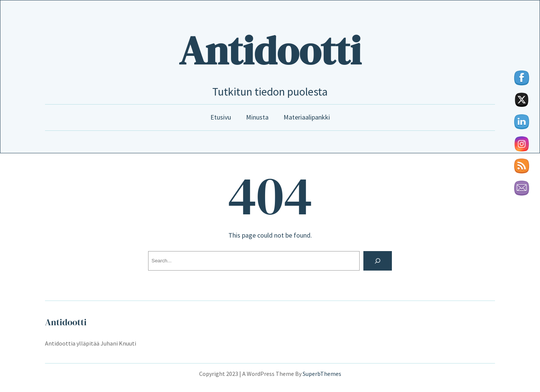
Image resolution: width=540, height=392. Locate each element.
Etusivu (221, 117)
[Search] (378, 261)
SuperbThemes (322, 374)
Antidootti (270, 50)
